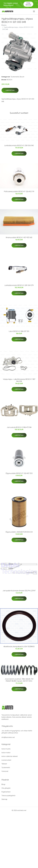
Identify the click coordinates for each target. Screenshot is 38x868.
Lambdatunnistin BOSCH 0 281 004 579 (19, 285)
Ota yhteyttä (6, 788)
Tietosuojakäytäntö (8, 796)
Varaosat (5, 771)
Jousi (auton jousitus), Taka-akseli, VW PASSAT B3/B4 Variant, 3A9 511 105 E (19, 680)
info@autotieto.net (8, 737)
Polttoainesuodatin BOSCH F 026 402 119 (19, 191)
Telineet (4, 764)
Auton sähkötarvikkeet (10, 756)
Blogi (3, 784)
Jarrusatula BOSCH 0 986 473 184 (19, 427)
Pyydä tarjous (28, 4)
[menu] (34, 11)
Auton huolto (6, 749)
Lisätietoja (10, 90)
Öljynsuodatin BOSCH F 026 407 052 (19, 473)
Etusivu (4, 25)
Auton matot (6, 753)
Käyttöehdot (6, 792)
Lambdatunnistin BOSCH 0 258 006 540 (19, 145)
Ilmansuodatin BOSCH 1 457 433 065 (19, 237)
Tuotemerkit (15, 77)
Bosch (22, 77)
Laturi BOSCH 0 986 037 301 (19, 331)
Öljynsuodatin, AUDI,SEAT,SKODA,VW (19, 532)
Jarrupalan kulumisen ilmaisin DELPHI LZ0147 (19, 591)
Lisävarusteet (6, 760)
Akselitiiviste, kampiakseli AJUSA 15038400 (19, 646)
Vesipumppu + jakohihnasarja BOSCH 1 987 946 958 (19, 380)
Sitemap (4, 799)
